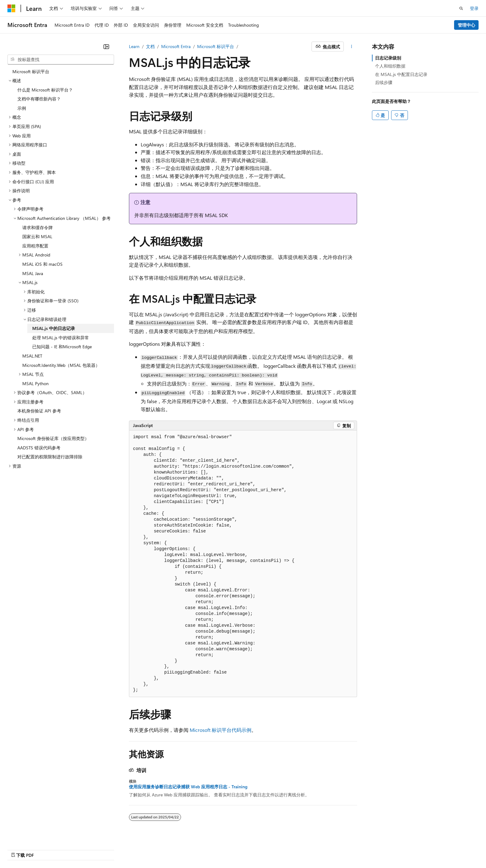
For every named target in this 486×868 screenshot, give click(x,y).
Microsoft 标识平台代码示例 (221, 730)
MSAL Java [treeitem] (33, 273)
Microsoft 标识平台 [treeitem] (31, 71)
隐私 (340, 849)
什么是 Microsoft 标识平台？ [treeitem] (45, 90)
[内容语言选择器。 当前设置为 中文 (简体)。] (24, 848)
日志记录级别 (388, 58)
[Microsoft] (11, 8)
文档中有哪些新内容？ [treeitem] (39, 99)
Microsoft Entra (176, 46)
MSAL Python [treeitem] (35, 383)
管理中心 (466, 25)
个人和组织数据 (390, 66)
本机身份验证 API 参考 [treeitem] (39, 411)
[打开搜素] (461, 8)
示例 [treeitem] (22, 108)
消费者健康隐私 (372, 849)
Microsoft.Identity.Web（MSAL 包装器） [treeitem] (61, 365)
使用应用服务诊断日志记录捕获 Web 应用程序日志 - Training (188, 787)
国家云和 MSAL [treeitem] (37, 236)
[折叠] (106, 47)
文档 (150, 46)
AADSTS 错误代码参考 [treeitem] (39, 448)
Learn (134, 46)
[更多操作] (352, 47)
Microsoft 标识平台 (216, 46)
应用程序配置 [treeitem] (35, 246)
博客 (303, 849)
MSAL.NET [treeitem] (32, 356)
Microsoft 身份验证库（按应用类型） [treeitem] (53, 438)
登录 (474, 8)
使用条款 (408, 849)
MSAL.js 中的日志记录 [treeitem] (54, 328)
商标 (428, 849)
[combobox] (61, 60)
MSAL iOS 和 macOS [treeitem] (42, 264)
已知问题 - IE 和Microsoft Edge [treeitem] (62, 347)
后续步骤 (384, 82)
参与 (324, 849)
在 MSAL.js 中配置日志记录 (401, 74)
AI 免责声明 (256, 849)
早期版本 (283, 849)
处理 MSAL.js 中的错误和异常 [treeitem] (61, 338)
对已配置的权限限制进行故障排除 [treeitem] (50, 457)
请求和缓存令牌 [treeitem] (38, 227)
